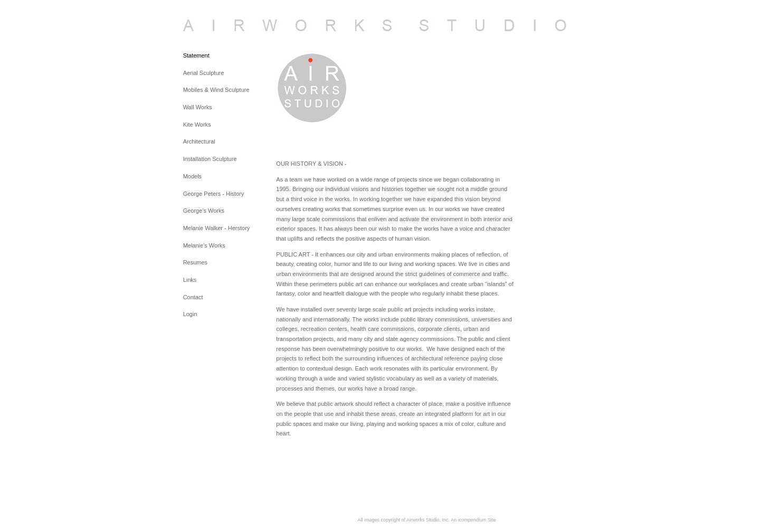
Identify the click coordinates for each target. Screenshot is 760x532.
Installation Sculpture (210, 159)
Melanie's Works (204, 245)
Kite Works (197, 125)
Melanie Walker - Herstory (217, 228)
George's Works (204, 211)
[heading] (210, 25)
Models (192, 176)
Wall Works (198, 107)
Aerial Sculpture (204, 73)
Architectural (199, 141)
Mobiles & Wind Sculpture (216, 90)
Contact (193, 297)
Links (190, 280)
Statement (196, 55)
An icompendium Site (473, 520)
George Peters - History (214, 194)
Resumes (195, 262)
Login (190, 314)
